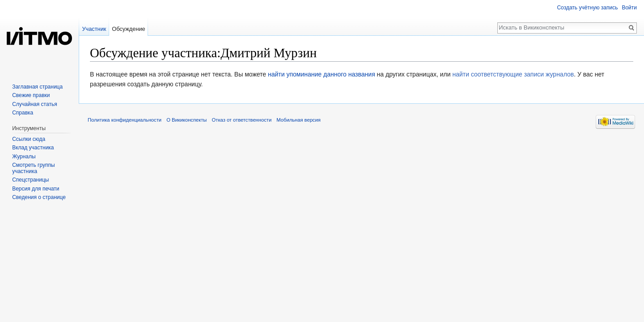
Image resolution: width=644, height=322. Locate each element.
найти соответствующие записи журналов (513, 74)
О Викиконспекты (186, 120)
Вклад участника (33, 148)
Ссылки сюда (29, 139)
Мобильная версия (298, 120)
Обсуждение (129, 29)
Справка (23, 113)
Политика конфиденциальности (125, 120)
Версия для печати (36, 189)
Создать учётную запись (587, 8)
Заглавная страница (37, 87)
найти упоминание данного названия (322, 74)
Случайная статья (34, 104)
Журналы (24, 157)
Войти (629, 8)
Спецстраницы (30, 180)
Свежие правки (31, 95)
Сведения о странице (39, 197)
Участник (94, 29)
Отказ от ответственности (242, 120)
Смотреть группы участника (33, 168)
